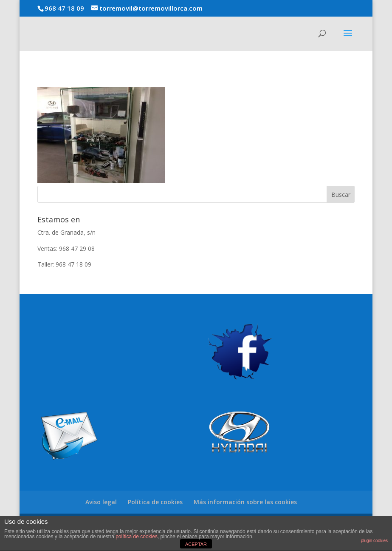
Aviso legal (101, 502)
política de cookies (137, 537)
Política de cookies (155, 502)
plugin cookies (374, 541)
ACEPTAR (196, 544)
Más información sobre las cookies (245, 502)
